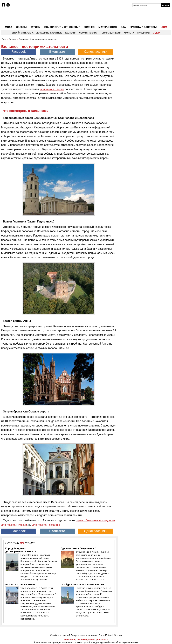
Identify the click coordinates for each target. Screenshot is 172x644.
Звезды (21, 27)
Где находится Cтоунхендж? (78, 548)
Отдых (156, 33)
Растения (71, 33)
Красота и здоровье (144, 27)
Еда (123, 27)
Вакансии (70, 640)
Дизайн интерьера (23, 33)
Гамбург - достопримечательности (82, 584)
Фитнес (89, 27)
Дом (164, 27)
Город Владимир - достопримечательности (21, 550)
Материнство (108, 27)
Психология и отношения (62, 27)
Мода (9, 27)
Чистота (129, 33)
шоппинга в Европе (52, 89)
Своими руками (88, 33)
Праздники (143, 33)
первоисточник (130, 642)
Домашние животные (49, 33)
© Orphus (117, 635)
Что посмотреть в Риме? (20, 584)
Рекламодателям (86, 640)
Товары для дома (111, 33)
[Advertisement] (145, 63)
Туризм (35, 27)
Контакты (102, 640)
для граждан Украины (46, 525)
